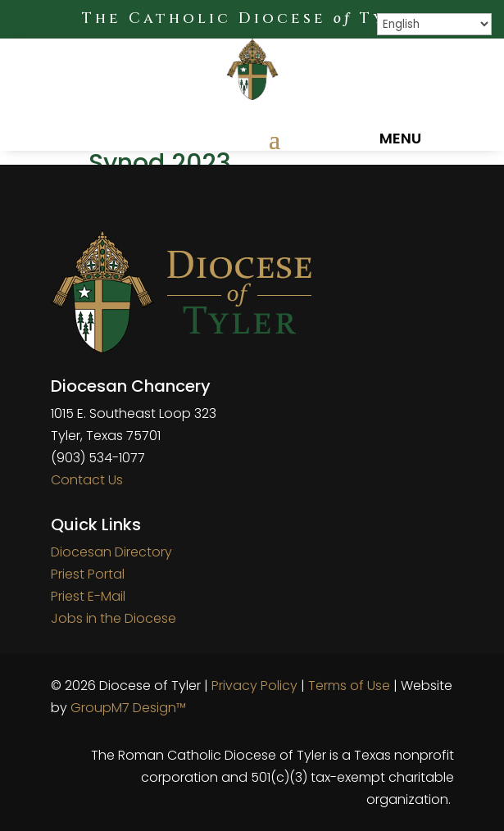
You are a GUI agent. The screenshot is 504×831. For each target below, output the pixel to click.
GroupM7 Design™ (128, 708)
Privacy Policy (254, 686)
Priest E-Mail (88, 596)
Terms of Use (349, 686)
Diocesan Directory (111, 552)
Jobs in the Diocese (114, 618)
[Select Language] (434, 24)
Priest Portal (88, 574)
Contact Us (87, 480)
